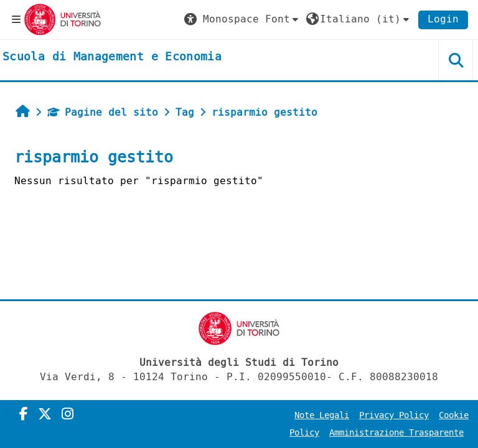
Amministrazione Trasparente (396, 433)
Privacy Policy (394, 415)
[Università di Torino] (63, 19)
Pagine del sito (103, 112)
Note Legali (322, 415)
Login (443, 19)
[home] (112, 57)
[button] (243, 19)
